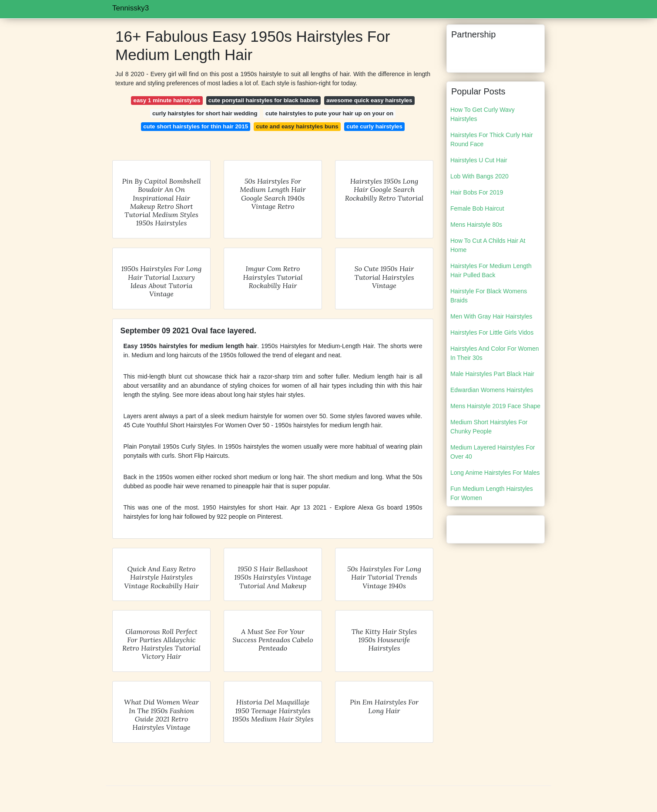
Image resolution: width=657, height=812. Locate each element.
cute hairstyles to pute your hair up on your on (329, 113)
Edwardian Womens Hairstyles (492, 390)
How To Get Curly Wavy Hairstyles (483, 114)
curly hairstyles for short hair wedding (205, 113)
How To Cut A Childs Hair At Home (488, 245)
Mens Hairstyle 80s (476, 225)
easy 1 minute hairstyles (167, 100)
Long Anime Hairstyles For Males (495, 473)
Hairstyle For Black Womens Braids (489, 296)
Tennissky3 (131, 8)
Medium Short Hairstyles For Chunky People (489, 427)
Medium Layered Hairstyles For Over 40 (493, 452)
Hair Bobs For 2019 (477, 192)
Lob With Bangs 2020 (479, 176)
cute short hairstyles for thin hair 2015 (196, 126)
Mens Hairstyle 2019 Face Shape (495, 406)
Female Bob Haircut (477, 208)
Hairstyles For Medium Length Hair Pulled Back (491, 270)
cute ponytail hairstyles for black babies (263, 100)
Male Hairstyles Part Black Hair (492, 374)
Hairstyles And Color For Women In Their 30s (495, 353)
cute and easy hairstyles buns (297, 126)
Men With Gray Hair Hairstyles (491, 316)
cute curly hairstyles (374, 126)
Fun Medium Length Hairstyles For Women (492, 493)
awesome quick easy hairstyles (369, 100)
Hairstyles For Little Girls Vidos (492, 332)
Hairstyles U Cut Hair (479, 160)
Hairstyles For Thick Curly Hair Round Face (492, 139)
